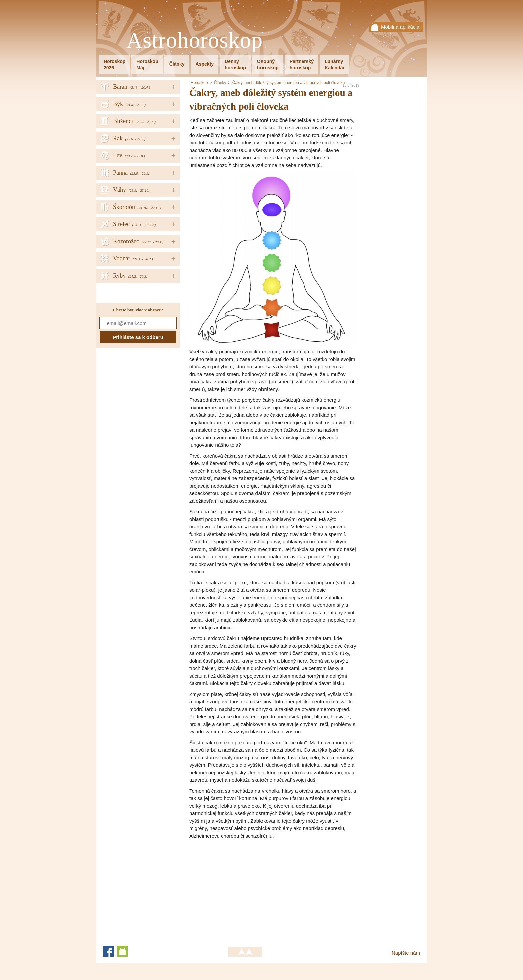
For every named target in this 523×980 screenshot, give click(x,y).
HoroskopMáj (147, 64)
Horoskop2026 (115, 64)
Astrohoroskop (195, 40)
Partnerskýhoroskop (302, 64)
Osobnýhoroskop (268, 64)
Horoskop (199, 83)
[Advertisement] (245, 890)
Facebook (108, 951)
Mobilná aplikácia (400, 27)
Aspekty (205, 64)
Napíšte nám (406, 953)
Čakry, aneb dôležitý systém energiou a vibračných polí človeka (289, 83)
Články (177, 64)
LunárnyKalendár (335, 64)
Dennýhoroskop (235, 64)
